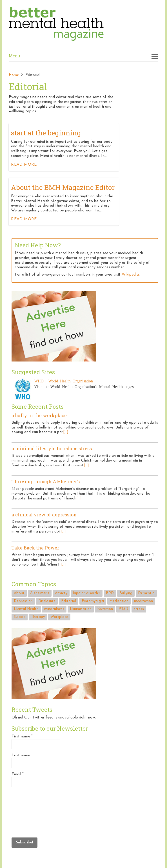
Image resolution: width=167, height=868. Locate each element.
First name (22, 736)
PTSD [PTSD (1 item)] (123, 609)
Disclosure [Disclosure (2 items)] (47, 601)
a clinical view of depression (44, 515)
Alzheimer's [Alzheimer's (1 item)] (40, 593)
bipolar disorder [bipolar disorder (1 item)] (87, 593)
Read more (24, 165)
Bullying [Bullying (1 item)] (126, 593)
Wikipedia (130, 275)
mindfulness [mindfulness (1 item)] (54, 609)
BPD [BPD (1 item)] (110, 593)
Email (18, 774)
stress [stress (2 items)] (139, 609)
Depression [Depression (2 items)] (23, 601)
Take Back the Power (35, 548)
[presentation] (35, 811)
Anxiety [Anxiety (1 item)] (61, 593)
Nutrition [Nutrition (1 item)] (105, 609)
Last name (21, 755)
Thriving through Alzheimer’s (46, 481)
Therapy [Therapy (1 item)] (38, 617)
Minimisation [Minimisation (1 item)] (81, 609)
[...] (66, 432)
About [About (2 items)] (19, 593)
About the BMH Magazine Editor (63, 187)
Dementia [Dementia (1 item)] (146, 593)
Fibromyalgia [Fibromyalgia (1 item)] (93, 601)
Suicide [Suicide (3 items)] (20, 617)
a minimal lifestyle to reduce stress (52, 448)
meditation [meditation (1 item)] (143, 601)
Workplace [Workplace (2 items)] (59, 617)
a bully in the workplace (39, 415)
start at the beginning (46, 133)
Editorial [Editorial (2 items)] (69, 601)
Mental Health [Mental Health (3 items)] (26, 609)
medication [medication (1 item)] (119, 601)
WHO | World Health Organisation (63, 381)
